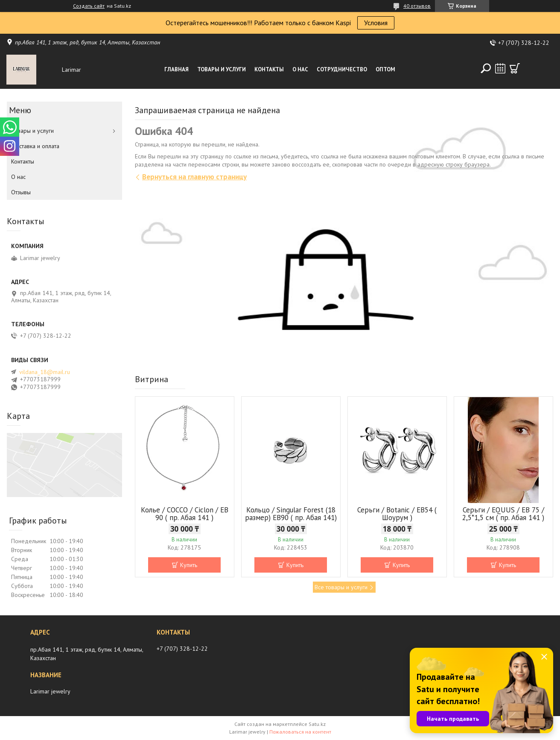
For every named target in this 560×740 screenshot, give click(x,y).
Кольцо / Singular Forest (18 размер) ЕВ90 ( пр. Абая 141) (291, 514)
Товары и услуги (222, 69)
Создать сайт (89, 6)
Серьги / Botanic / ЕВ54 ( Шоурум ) (397, 514)
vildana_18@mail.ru (45, 372)
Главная (176, 69)
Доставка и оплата (35, 146)
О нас (300, 69)
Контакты (269, 69)
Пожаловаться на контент (300, 732)
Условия (376, 23)
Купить (189, 565)
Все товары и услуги (341, 587)
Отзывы (21, 192)
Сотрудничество (342, 69)
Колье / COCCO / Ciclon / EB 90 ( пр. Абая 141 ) (185, 514)
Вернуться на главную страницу (194, 177)
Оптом (385, 69)
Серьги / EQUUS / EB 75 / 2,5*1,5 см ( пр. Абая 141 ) (503, 514)
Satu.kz (317, 724)
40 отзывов (417, 6)
